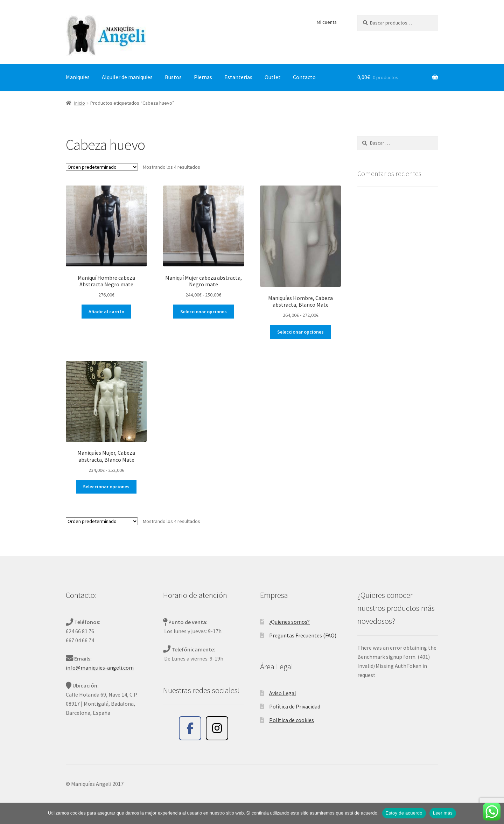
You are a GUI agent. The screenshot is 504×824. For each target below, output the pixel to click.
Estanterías (238, 77)
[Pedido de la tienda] (102, 167)
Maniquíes (78, 77)
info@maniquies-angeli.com (100, 668)
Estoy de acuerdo (404, 813)
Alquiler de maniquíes (127, 77)
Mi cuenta (327, 22)
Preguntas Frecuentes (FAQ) (303, 635)
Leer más (443, 813)
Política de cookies (292, 720)
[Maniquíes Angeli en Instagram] (217, 728)
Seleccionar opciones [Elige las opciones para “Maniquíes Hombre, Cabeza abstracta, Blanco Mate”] (300, 332)
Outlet (273, 77)
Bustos (173, 77)
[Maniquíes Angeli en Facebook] (190, 728)
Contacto (304, 77)
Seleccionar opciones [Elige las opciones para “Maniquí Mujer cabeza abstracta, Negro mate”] (204, 312)
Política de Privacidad (295, 706)
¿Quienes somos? (289, 622)
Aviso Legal (283, 693)
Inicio (80, 103)
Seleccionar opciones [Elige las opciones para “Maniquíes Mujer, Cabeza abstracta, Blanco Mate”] (106, 487)
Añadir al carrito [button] (106, 312)
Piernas (203, 77)
